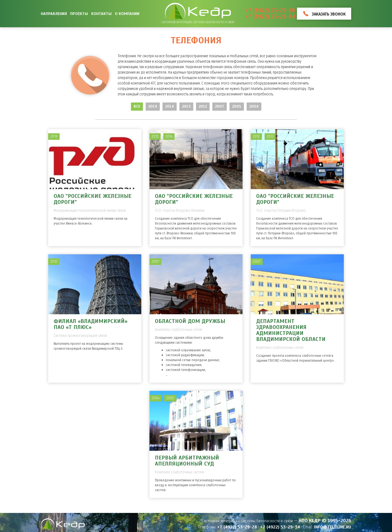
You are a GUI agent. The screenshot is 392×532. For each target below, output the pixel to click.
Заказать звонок (329, 14)
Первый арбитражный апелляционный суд (187, 461)
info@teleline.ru (333, 527)
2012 (203, 106)
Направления (54, 14)
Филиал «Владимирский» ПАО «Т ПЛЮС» (91, 324)
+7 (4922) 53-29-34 (270, 17)
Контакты (101, 14)
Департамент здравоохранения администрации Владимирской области (291, 330)
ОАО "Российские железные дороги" (93, 199)
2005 (237, 106)
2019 (153, 106)
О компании (127, 14)
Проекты (79, 14)
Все (137, 106)
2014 (170, 106)
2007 (220, 106)
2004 (254, 106)
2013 (186, 106)
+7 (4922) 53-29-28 (270, 10)
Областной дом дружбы (190, 321)
